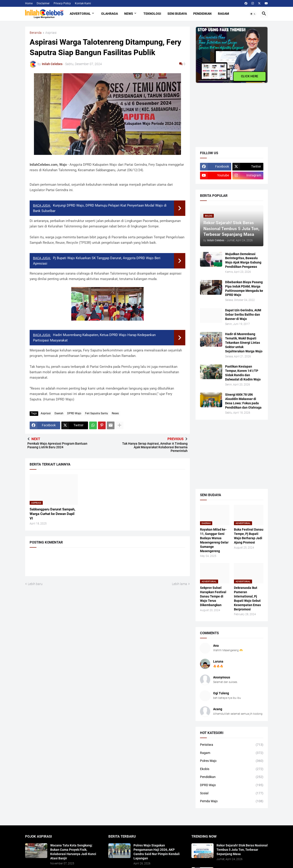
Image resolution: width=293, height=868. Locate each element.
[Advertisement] (229, 112)
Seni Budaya (177, 14)
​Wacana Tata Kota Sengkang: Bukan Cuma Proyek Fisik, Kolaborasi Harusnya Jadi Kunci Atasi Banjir (73, 852)
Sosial (232, 793)
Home (29, 3)
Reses (115, 413)
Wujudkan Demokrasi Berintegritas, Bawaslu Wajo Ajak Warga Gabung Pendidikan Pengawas (243, 260)
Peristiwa (232, 745)
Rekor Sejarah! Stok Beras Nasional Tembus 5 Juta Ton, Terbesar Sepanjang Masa (242, 850)
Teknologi (152, 14)
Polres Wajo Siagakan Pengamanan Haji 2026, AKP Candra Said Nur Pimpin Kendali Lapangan (157, 852)
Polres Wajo (232, 761)
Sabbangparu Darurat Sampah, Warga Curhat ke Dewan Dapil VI (52, 514)
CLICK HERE (250, 76)
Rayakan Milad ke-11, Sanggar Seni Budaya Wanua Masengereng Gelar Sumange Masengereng (214, 540)
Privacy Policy (62, 3)
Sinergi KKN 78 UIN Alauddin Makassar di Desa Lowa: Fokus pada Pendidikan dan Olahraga (243, 401)
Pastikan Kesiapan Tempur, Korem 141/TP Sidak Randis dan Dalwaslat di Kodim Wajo (243, 373)
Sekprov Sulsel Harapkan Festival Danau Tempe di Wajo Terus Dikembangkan (213, 596)
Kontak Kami (83, 3)
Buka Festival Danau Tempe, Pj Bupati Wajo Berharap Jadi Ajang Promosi (249, 536)
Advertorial (80, 14)
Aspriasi (51, 33)
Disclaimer (43, 3)
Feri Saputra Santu (96, 413)
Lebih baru (35, 584)
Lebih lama (180, 584)
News (129, 14)
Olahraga (110, 14)
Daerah (59, 413)
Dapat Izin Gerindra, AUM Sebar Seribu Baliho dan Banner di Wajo (243, 315)
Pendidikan (202, 14)
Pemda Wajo (232, 801)
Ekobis (232, 769)
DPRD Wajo (74, 413)
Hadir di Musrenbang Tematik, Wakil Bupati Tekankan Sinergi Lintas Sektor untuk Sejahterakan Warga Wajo (244, 343)
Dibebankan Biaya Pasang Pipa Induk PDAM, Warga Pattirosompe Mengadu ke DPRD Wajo (244, 289)
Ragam (223, 14)
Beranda (36, 33)
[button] (253, 14)
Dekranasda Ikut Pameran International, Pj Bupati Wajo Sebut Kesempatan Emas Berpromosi (247, 598)
